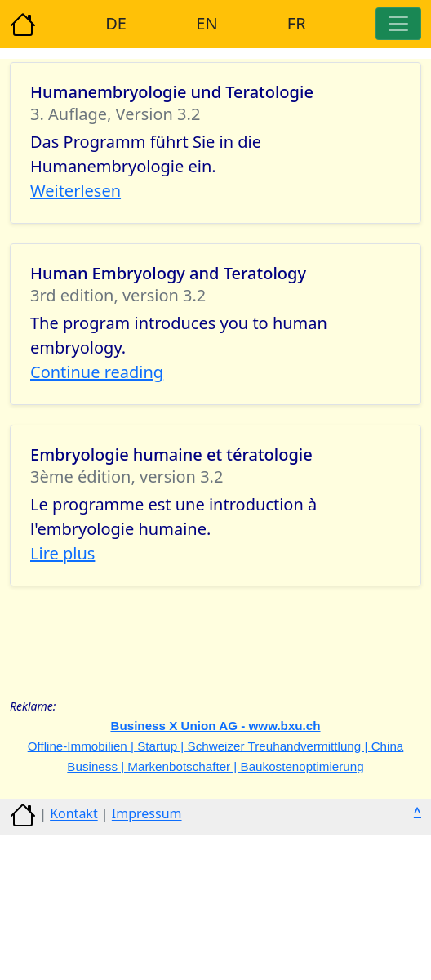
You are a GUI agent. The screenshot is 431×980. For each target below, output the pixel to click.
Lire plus (62, 553)
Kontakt (74, 814)
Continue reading (97, 372)
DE (116, 23)
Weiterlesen (76, 191)
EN (207, 23)
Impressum (147, 814)
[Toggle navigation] (398, 24)
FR (297, 23)
